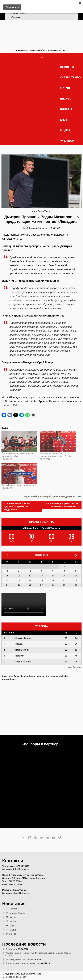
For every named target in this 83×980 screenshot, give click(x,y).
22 (64, 580)
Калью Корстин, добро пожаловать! (19, 485)
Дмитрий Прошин (51, 496)
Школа (65, 99)
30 (76, 585)
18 (19, 580)
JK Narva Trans (22, 50)
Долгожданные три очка (18, 960)
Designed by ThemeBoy (15, 977)
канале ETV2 (10, 405)
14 (53, 576)
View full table (75, 667)
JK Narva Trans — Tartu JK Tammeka (41, 528)
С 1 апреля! (12, 949)
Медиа (65, 130)
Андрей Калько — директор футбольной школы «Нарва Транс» (38, 953)
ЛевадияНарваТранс (71, 496)
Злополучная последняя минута (22, 963)
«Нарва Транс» (71, 78)
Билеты (66, 109)
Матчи (65, 88)
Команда (33, 228)
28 (53, 585)
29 (64, 585)
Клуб (64, 120)
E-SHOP (67, 141)
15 (64, 576)
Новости (67, 67)
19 (30, 580)
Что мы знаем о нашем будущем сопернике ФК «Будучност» (17, 506)
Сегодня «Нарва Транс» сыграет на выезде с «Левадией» (63, 505)
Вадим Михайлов (32, 496)
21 (53, 580)
